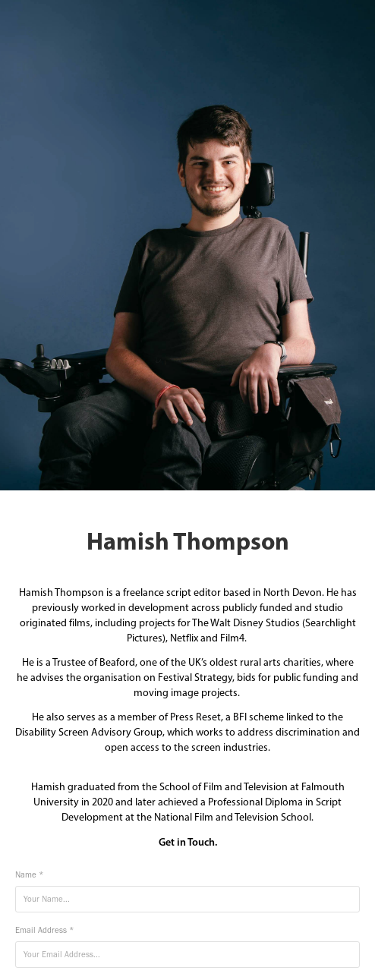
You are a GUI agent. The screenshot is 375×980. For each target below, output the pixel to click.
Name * (29, 875)
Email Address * (44, 930)
